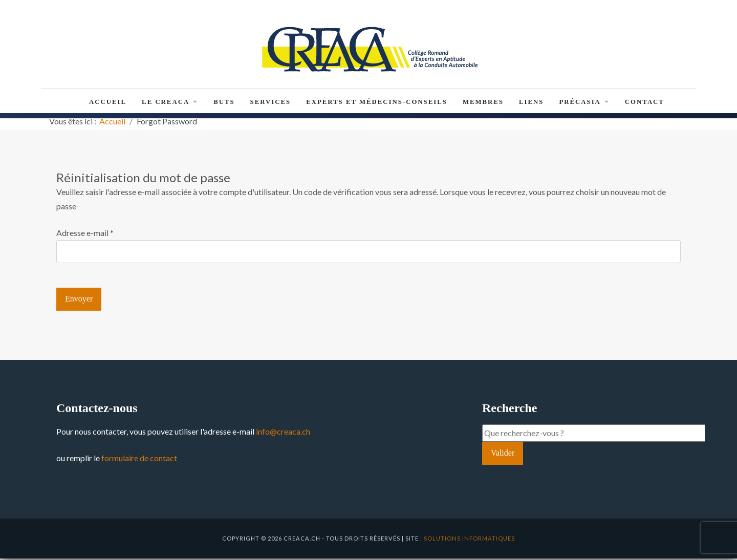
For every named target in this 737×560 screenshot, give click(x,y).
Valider (503, 455)
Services (271, 103)
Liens (531, 103)
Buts (224, 103)
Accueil (108, 103)
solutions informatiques (469, 540)
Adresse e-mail (85, 234)
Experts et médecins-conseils (377, 103)
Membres (483, 103)
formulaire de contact (139, 459)
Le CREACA (170, 103)
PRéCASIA (584, 103)
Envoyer (79, 301)
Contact (645, 103)
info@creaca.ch (283, 433)
